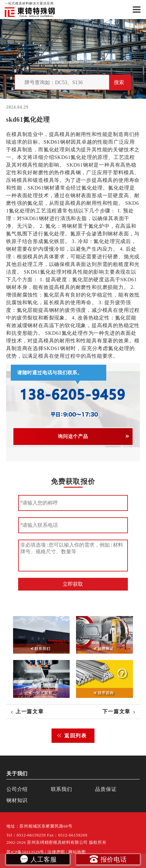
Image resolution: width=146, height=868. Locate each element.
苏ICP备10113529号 (25, 852)
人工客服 (38, 859)
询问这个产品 (73, 436)
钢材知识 (17, 800)
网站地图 (77, 852)
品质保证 (106, 789)
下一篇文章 (116, 711)
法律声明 (56, 852)
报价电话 (108, 859)
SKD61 (52, 142)
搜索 (119, 82)
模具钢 (73, 172)
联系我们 (62, 789)
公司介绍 (17, 789)
